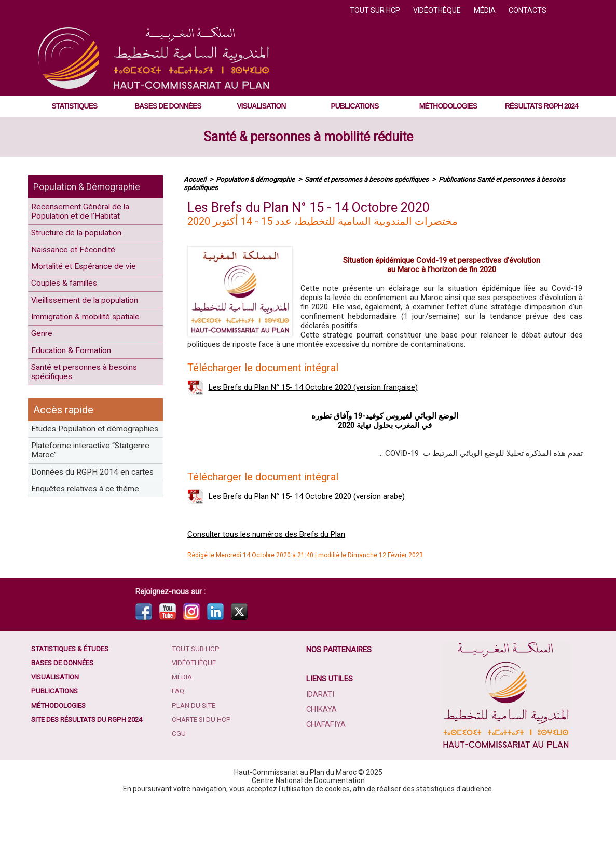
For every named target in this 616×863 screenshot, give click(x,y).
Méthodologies (448, 106)
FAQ (180, 758)
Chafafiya (326, 785)
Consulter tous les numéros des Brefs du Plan (266, 534)
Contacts (528, 10)
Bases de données (168, 106)
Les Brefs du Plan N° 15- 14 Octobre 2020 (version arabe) (307, 496)
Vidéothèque (438, 10)
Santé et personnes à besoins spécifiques (95, 443)
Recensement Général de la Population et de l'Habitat (90, 214)
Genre (46, 394)
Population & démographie (259, 179)
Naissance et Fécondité (82, 264)
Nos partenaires (340, 711)
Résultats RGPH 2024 (542, 106)
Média (485, 10)
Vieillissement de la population (73, 334)
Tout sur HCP (376, 10)
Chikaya (322, 771)
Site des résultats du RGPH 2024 (92, 789)
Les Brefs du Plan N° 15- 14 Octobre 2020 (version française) (313, 387)
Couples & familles (72, 307)
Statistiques (75, 106)
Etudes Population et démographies (76, 512)
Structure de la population (86, 242)
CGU (180, 804)
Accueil (195, 179)
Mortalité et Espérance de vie (93, 285)
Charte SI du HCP (204, 789)
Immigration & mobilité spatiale (80, 367)
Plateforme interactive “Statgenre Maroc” (79, 545)
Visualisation (261, 106)
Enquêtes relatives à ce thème (81, 610)
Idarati (321, 756)
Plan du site (196, 773)
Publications (355, 106)
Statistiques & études (74, 711)
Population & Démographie (94, 186)
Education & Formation (79, 416)
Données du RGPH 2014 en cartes (89, 577)
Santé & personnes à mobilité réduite (308, 137)
